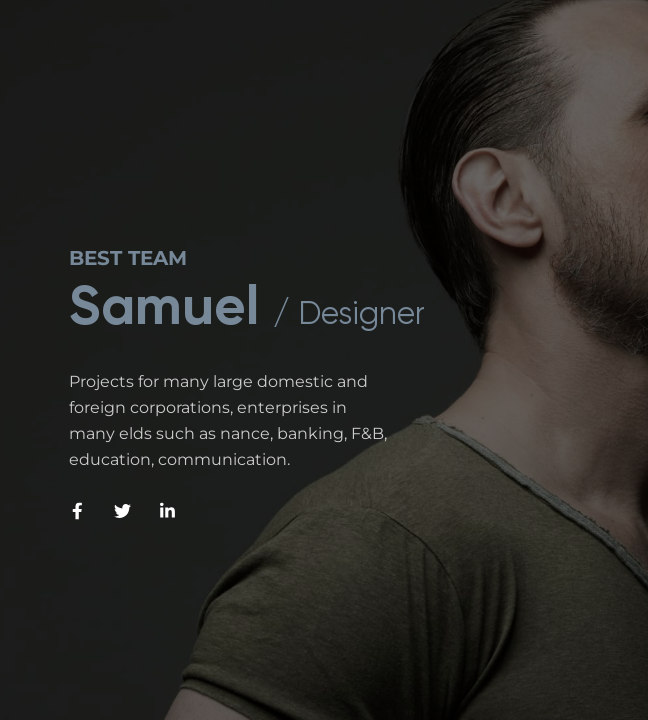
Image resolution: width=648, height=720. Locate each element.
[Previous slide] (469, 540)
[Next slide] (569, 540)
